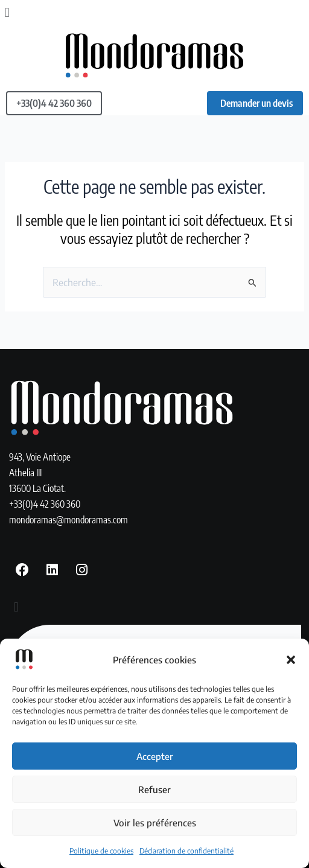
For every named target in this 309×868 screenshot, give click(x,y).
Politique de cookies (101, 851)
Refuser (154, 790)
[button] (291, 660)
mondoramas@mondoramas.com (68, 519)
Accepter (155, 756)
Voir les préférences (155, 823)
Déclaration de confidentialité (186, 851)
